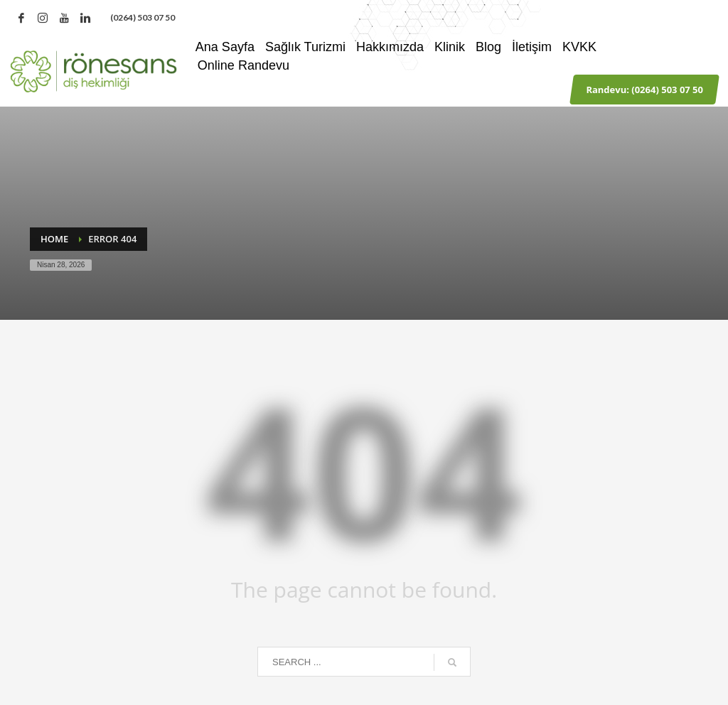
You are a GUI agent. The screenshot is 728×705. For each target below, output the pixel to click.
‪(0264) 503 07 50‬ (143, 17)
